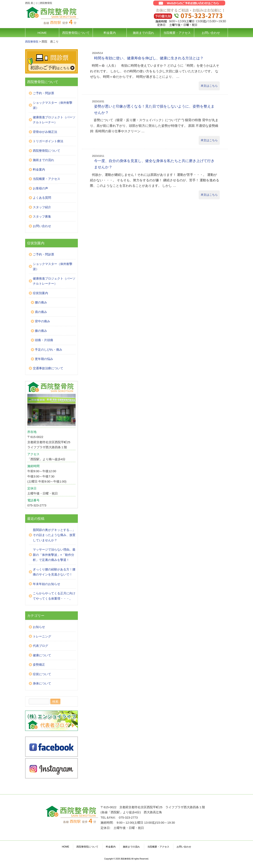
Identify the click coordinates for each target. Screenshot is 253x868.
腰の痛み (41, 302)
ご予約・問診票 (43, 93)
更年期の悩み (44, 359)
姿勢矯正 (39, 665)
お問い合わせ (211, 33)
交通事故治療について (48, 368)
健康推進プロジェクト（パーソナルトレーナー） (54, 120)
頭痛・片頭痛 (44, 340)
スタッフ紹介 (42, 207)
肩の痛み (41, 312)
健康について (42, 655)
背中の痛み (42, 321)
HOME (42, 33)
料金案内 (110, 33)
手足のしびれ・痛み (49, 350)
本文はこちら (209, 86)
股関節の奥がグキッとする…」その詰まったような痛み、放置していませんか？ (54, 535)
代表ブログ (40, 646)
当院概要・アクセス (177, 33)
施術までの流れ (143, 33)
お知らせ (39, 627)
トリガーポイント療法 (48, 141)
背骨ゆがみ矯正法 (45, 132)
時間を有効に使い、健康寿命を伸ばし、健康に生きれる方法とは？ (149, 58)
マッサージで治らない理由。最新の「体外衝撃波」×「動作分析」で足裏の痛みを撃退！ (54, 555)
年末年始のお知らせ (47, 584)
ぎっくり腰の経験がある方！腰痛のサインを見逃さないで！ (54, 572)
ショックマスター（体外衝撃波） (53, 105)
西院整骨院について (76, 33)
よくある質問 (42, 198)
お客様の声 (40, 188)
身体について (42, 683)
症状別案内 (40, 293)
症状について (42, 674)
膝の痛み (41, 331)
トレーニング (42, 636)
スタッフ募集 (42, 216)
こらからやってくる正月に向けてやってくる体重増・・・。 (54, 596)
